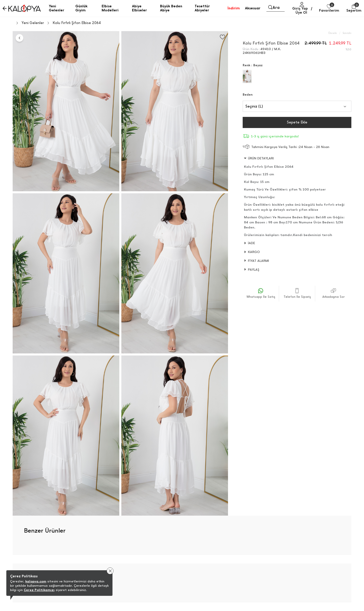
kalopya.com (36, 581)
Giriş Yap (300, 8)
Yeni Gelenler (33, 23)
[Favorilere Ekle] (222, 37)
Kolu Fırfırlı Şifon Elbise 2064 (77, 23)
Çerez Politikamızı (39, 590)
